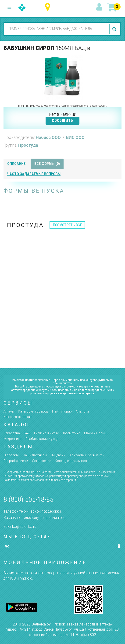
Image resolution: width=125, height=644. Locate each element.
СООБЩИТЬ (62, 121)
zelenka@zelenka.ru (20, 527)
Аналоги (82, 411)
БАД (27, 433)
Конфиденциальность (72, 461)
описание (16, 164)
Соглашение (41, 461)
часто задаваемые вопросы (34, 174)
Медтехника (12, 439)
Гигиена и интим (47, 433)
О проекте (11, 455)
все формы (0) (47, 164)
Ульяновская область (49, 7)
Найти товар (62, 411)
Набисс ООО (49, 137)
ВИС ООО (75, 137)
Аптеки (9, 411)
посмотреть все (67, 225)
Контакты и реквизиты (87, 455)
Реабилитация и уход (42, 439)
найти (115, 29)
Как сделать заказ (18, 417)
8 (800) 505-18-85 (28, 499)
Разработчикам (16, 461)
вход (100, 7)
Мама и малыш (96, 433)
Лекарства (12, 433)
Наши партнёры (35, 455)
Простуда (28, 145)
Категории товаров (33, 411)
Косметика (72, 433)
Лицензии (58, 455)
